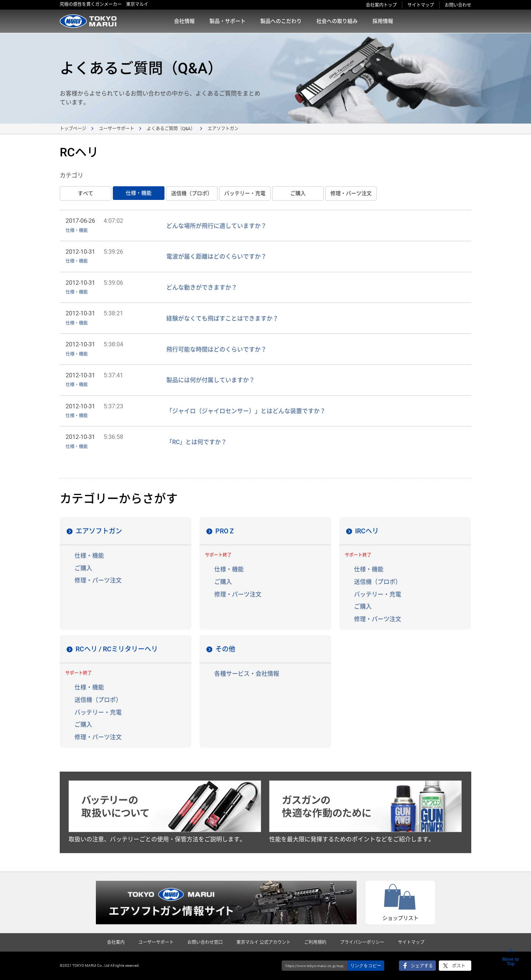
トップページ (73, 129)
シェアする (422, 966)
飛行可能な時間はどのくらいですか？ (216, 349)
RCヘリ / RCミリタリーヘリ (117, 649)
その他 (225, 649)
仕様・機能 (139, 193)
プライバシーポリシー (362, 942)
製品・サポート (228, 21)
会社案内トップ (381, 5)
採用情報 (383, 21)
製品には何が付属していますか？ (211, 380)
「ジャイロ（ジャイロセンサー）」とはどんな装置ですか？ (246, 411)
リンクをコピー (366, 966)
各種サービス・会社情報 (247, 674)
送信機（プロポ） (192, 193)
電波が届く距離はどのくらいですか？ (216, 257)
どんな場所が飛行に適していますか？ (216, 226)
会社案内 (116, 942)
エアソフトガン (99, 531)
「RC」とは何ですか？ (197, 442)
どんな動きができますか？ (202, 288)
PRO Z (225, 531)
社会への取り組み (337, 21)
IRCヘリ (367, 531)
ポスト (459, 966)
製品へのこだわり (281, 21)
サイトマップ (421, 5)
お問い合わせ (458, 5)
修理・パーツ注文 (351, 193)
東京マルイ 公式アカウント (263, 942)
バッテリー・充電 (245, 193)
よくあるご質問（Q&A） (171, 129)
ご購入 (298, 193)
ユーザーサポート (117, 129)
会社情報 (184, 21)
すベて (86, 193)
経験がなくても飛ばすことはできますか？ (222, 318)
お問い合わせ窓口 (205, 942)
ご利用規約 (315, 942)
